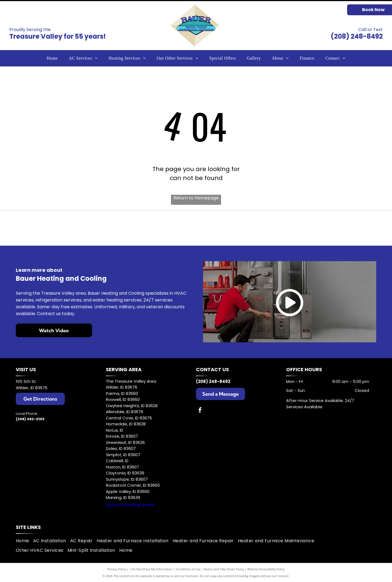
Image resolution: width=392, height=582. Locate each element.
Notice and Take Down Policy (224, 569)
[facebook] (200, 411)
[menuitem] (52, 58)
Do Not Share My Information (152, 569)
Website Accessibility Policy (266, 569)
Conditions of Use (188, 569)
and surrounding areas (130, 505)
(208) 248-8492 (357, 36)
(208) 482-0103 (30, 419)
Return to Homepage (196, 198)
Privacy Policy (117, 569)
